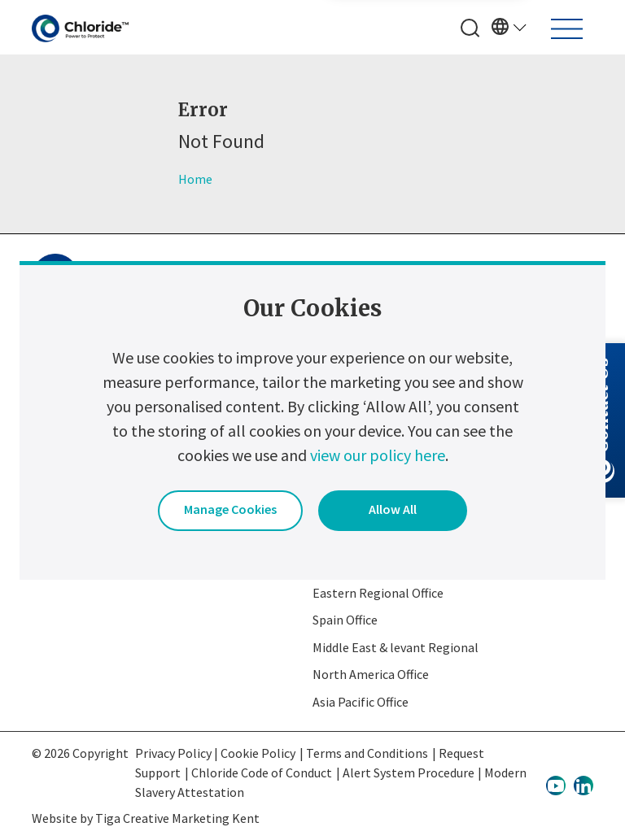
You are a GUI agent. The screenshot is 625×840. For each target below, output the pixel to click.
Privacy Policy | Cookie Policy (215, 753)
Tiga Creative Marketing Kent (177, 818)
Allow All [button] (393, 509)
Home (195, 179)
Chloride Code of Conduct (262, 773)
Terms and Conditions (367, 753)
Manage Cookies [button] (230, 509)
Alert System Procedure (409, 773)
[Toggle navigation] (567, 29)
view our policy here (378, 455)
